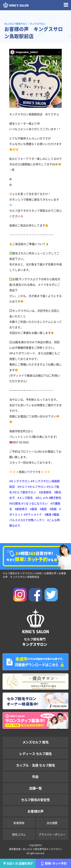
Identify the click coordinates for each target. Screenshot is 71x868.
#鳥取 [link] (53, 509)
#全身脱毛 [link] (45, 492)
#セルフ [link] (22, 487)
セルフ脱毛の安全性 (35, 800)
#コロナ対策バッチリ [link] (31, 520)
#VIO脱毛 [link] (15, 503)
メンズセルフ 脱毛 (35, 742)
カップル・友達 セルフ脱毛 (36, 765)
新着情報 (19, 823)
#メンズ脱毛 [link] (25, 498)
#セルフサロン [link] (37, 487)
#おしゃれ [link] (42, 498)
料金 (35, 777)
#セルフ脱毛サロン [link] (24, 492)
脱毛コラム (19, 834)
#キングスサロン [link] (20, 481)
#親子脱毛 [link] (55, 498)
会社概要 (52, 823)
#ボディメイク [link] (33, 514)
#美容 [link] (34, 509)
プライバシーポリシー (52, 834)
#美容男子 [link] (21, 509)
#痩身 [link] (48, 514)
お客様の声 (35, 811)
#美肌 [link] (43, 509)
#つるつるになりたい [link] (35, 503)
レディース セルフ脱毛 (35, 754)
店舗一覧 (35, 788)
